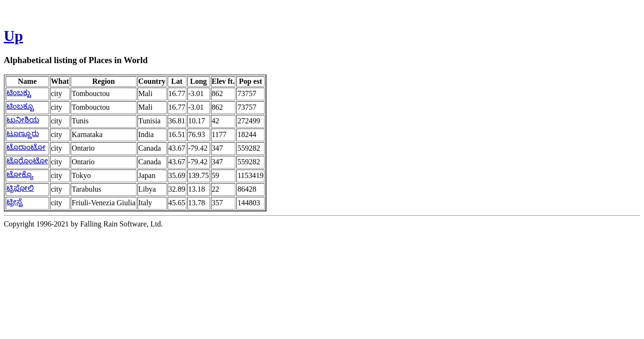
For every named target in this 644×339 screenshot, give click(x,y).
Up (13, 36)
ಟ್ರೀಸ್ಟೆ (15, 202)
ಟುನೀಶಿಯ (23, 120)
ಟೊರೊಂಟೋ (27, 161)
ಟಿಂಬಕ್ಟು (19, 93)
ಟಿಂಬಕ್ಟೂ (20, 106)
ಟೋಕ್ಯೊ (20, 174)
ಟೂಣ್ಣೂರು (23, 133)
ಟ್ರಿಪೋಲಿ (20, 188)
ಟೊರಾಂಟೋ (26, 147)
